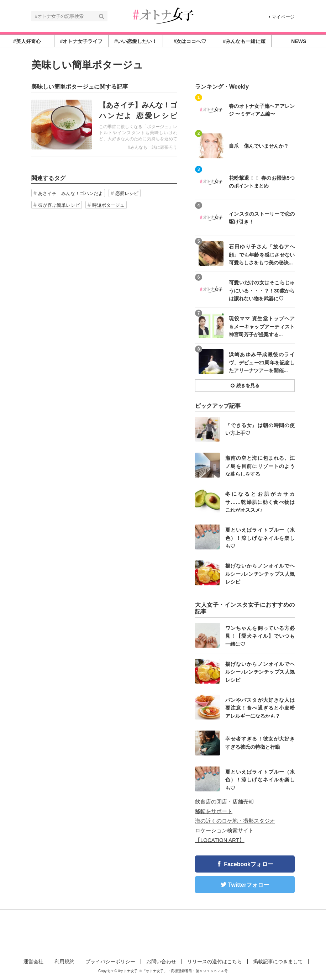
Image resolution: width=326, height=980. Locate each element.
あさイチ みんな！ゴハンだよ (70, 193)
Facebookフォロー (249, 864)
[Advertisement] (163, 933)
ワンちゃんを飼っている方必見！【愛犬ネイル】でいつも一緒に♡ (260, 636)
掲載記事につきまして (278, 961)
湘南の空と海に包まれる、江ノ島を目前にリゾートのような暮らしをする (260, 466)
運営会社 (33, 961)
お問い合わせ (161, 961)
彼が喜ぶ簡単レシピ (59, 205)
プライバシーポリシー (110, 961)
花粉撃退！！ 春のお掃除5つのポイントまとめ (262, 182)
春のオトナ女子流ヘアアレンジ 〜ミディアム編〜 (262, 110)
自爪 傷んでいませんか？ (259, 146)
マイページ (282, 17)
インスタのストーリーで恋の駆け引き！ (262, 218)
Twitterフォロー (249, 885)
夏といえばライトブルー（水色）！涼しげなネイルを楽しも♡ (260, 538)
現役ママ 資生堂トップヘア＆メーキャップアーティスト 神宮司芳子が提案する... (262, 326)
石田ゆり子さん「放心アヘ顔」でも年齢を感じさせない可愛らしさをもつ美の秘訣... (262, 254)
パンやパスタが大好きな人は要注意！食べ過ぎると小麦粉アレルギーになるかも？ (260, 708)
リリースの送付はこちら (215, 961)
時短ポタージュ (108, 205)
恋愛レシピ (127, 193)
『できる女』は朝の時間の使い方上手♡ (260, 429)
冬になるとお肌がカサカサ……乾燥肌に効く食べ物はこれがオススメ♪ (260, 502)
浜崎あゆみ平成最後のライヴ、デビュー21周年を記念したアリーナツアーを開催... (262, 362)
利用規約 (64, 961)
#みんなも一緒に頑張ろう (153, 147)
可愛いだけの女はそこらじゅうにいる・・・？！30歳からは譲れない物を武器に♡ (262, 290)
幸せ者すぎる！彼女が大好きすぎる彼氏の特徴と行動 (260, 743)
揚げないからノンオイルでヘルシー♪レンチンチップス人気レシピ (260, 573)
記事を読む (104, 125)
